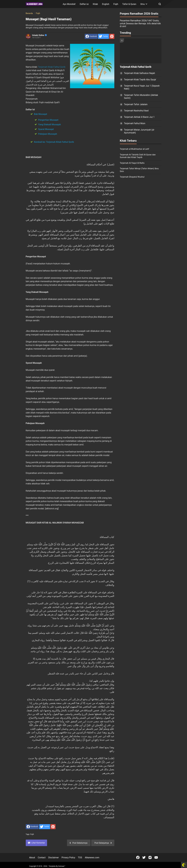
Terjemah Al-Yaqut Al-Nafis (132, 163)
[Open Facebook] (138, 857)
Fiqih (116, 4)
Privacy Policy (68, 858)
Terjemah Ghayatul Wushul (132, 177)
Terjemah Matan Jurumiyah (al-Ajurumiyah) (139, 131)
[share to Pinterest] (112, 36)
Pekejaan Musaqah (48, 134)
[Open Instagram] (150, 857)
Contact (42, 858)
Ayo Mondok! (69, 4)
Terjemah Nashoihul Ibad (136, 111)
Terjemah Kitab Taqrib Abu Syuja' (140, 80)
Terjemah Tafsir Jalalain (136, 104)
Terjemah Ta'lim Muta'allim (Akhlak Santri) (141, 97)
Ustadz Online (39, 35)
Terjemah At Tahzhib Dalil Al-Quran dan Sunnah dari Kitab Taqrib (138, 156)
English (106, 4)
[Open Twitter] (144, 857)
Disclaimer (53, 858)
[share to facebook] (91, 36)
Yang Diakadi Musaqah (50, 124)
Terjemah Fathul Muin (135, 123)
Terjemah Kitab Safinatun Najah (140, 73)
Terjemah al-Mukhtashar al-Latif (134, 149)
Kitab (95, 4)
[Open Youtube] (156, 857)
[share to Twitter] (103, 36)
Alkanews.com (92, 858)
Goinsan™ (62, 866)
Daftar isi (84, 4)
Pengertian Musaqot (48, 120)
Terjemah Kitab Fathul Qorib (52, 67)
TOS (80, 858)
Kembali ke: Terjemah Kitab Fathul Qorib (54, 142)
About (32, 858)
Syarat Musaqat (46, 129)
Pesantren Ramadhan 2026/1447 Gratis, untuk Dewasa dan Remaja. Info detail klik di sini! (140, 24)
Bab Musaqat (41, 114)
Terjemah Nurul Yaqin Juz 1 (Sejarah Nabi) (142, 87)
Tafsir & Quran (129, 4)
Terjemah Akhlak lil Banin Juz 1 (139, 117)
